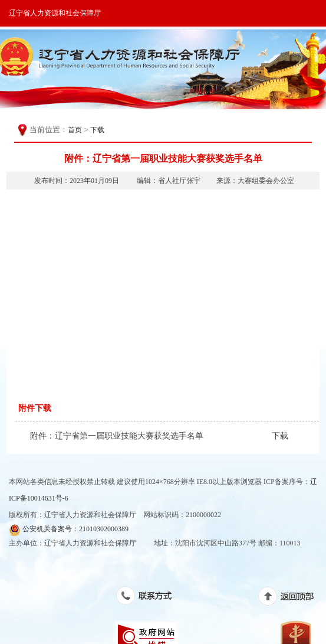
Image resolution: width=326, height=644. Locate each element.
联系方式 (150, 598)
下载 (97, 130)
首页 (75, 130)
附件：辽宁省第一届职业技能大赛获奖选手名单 (117, 436)
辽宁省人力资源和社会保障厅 (55, 13)
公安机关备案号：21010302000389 (69, 530)
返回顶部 (292, 599)
